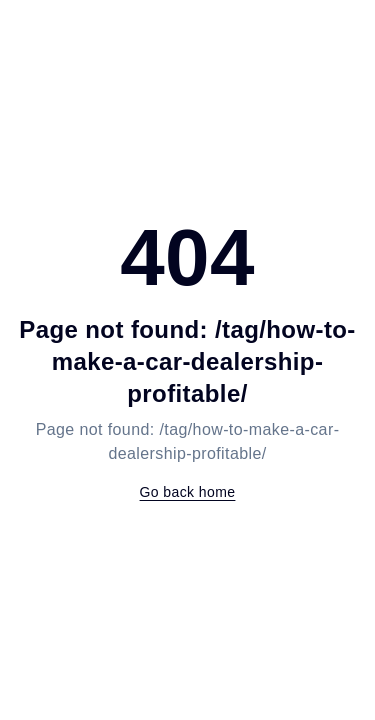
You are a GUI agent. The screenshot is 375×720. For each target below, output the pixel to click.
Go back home (188, 492)
